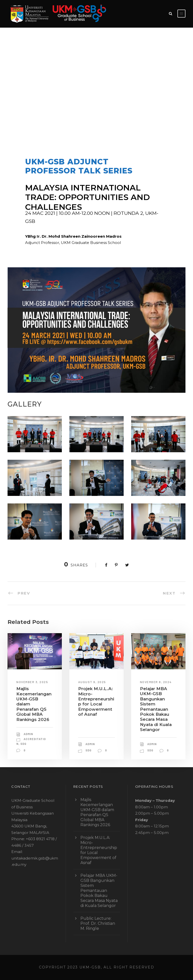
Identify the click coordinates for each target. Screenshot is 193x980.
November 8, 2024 (156, 682)
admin (42, 117)
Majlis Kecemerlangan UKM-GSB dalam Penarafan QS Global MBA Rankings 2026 (97, 812)
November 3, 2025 (32, 682)
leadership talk (118, 117)
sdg (23, 744)
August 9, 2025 (92, 682)
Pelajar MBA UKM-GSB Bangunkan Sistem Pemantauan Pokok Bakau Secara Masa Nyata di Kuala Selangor (156, 709)
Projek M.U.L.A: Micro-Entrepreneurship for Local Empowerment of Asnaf (96, 701)
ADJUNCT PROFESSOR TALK (81, 117)
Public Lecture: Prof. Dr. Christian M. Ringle (98, 923)
